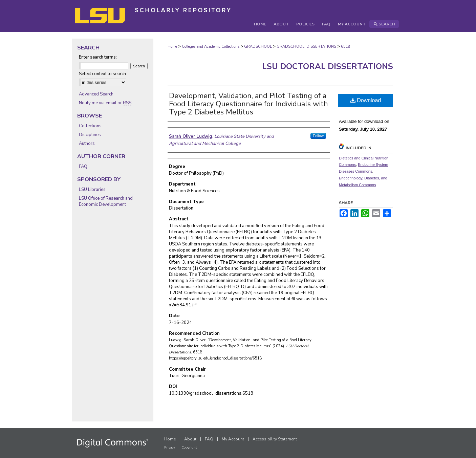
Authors (87, 144)
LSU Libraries (92, 190)
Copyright (189, 448)
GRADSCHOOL (258, 47)
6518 (346, 47)
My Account (233, 439)
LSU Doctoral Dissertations (328, 66)
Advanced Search (96, 94)
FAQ (83, 167)
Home (172, 47)
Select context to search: (103, 74)
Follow (318, 136)
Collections (90, 126)
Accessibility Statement (275, 439)
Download (366, 100)
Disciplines (90, 135)
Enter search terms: (98, 57)
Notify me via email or (105, 103)
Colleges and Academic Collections (211, 47)
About (190, 439)
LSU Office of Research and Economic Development (106, 201)
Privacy (170, 448)
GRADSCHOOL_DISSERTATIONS (306, 47)
